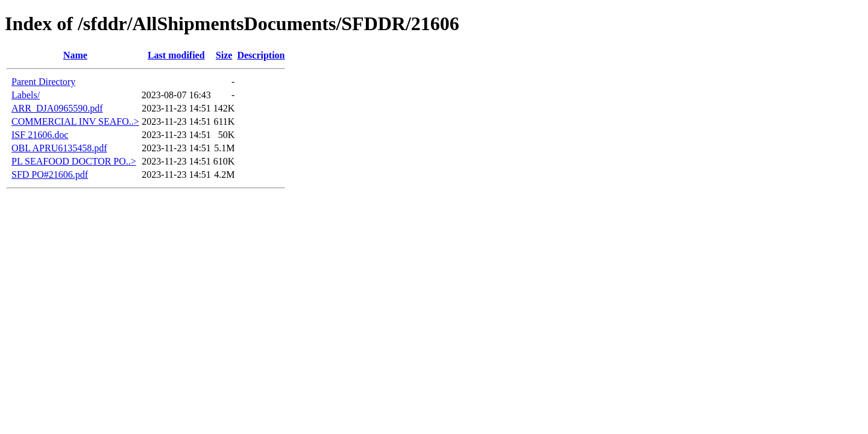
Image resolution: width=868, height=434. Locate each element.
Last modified (176, 55)
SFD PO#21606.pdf (50, 175)
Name (75, 55)
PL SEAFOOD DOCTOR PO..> (74, 161)
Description (261, 55)
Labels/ (26, 95)
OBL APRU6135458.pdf (59, 148)
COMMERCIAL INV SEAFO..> (75, 121)
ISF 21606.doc (40, 135)
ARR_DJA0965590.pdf (57, 108)
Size (224, 55)
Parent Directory (43, 82)
